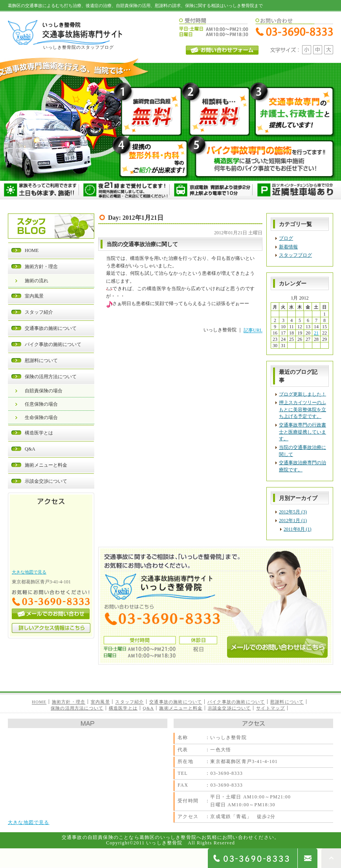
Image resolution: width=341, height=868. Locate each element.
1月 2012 (300, 298)
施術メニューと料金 (46, 465)
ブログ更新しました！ (302, 394)
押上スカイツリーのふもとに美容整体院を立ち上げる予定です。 (302, 409)
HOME (32, 250)
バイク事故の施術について (53, 344)
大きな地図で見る (29, 572)
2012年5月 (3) (293, 512)
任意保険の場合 (41, 404)
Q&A (30, 449)
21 (316, 333)
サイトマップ (270, 708)
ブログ (286, 238)
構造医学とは (39, 433)
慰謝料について (41, 360)
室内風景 (34, 296)
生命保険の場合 (41, 417)
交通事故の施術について (51, 328)
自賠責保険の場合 (44, 391)
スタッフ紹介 (39, 312)
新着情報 (288, 247)
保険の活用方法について (51, 377)
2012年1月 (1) (293, 520)
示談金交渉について (46, 481)
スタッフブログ (295, 255)
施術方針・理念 (41, 267)
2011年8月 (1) (298, 529)
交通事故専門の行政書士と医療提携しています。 (302, 432)
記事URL (253, 331)
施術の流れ (37, 281)
